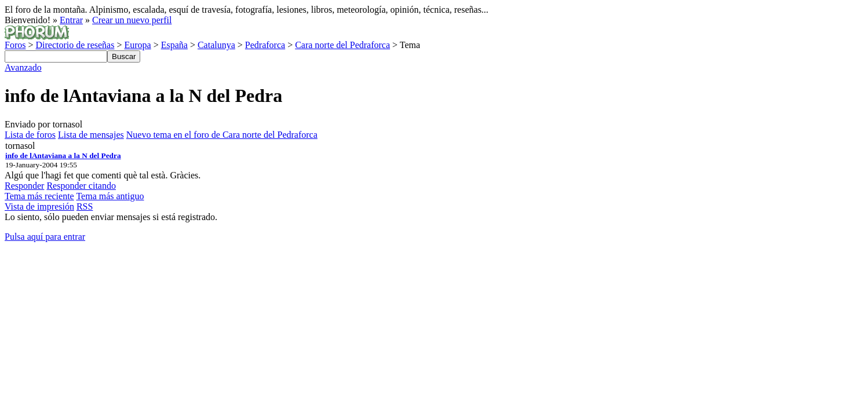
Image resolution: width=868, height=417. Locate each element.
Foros (15, 45)
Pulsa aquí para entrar (45, 237)
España (174, 45)
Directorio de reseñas (75, 45)
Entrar (71, 20)
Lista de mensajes (91, 135)
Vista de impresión (39, 206)
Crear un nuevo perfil (132, 20)
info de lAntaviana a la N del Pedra (63, 156)
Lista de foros (30, 135)
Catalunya (216, 45)
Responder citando (81, 186)
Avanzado (23, 67)
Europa (137, 45)
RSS (85, 206)
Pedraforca (265, 45)
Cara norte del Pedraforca (342, 45)
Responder (24, 186)
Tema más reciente (39, 196)
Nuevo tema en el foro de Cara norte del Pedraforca (222, 135)
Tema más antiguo (110, 196)
